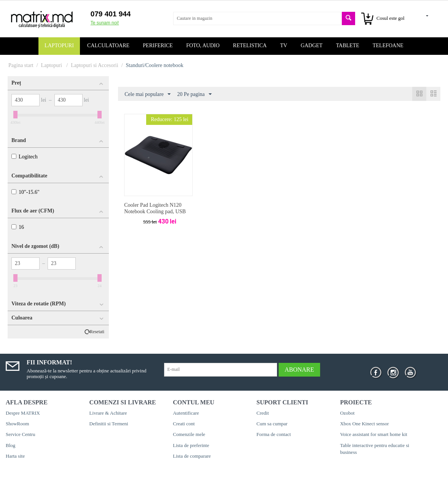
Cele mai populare (147, 94)
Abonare (299, 370)
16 (18, 227)
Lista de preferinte (191, 445)
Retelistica (250, 46)
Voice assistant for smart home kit (373, 434)
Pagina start (21, 65)
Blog (10, 445)
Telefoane (388, 46)
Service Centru (21, 434)
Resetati (97, 332)
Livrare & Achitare (108, 413)
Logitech (25, 157)
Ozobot (347, 413)
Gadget (312, 46)
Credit (263, 413)
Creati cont (184, 424)
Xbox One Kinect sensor (364, 424)
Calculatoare (108, 46)
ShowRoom (17, 424)
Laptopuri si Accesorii (94, 65)
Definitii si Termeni (109, 424)
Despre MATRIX (23, 413)
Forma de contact (274, 434)
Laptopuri (59, 46)
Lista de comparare (192, 456)
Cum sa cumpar (272, 424)
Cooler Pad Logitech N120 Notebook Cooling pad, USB (155, 208)
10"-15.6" (26, 192)
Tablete (348, 46)
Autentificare (186, 413)
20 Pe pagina (194, 94)
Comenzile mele (189, 434)
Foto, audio (203, 46)
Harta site (15, 456)
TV (284, 46)
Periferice (158, 46)
